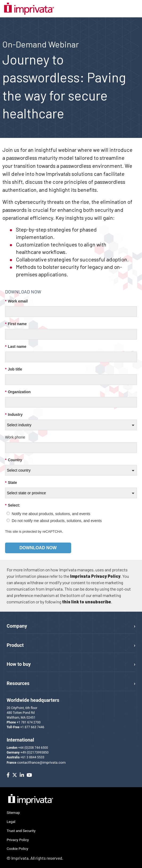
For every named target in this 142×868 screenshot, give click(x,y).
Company (17, 626)
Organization (18, 392)
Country (14, 460)
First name (16, 324)
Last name (16, 347)
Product (15, 645)
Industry (14, 415)
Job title (14, 369)
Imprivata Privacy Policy (95, 576)
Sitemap (13, 813)
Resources (18, 683)
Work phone (15, 437)
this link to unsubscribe (87, 602)
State (11, 483)
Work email (16, 301)
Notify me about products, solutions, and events (51, 514)
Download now (38, 548)
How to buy (19, 664)
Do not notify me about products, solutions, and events (57, 521)
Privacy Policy (18, 840)
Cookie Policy (17, 849)
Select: (13, 505)
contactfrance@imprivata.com (42, 762)
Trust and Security (21, 831)
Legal (11, 822)
